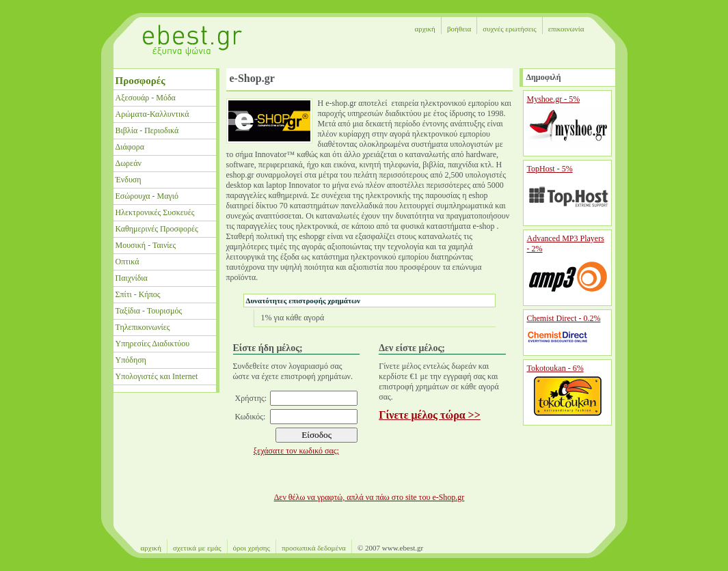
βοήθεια (459, 29)
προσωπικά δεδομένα (314, 548)
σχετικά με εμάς (197, 548)
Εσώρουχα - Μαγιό (147, 196)
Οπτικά (127, 262)
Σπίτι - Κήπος (138, 294)
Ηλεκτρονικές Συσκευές (155, 212)
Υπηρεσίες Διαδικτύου (153, 344)
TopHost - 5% (550, 169)
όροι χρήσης (252, 548)
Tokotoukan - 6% (555, 368)
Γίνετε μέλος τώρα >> (430, 415)
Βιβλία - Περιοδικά (147, 130)
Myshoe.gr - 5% (554, 99)
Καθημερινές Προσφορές (157, 229)
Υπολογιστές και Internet (157, 376)
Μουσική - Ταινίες (146, 245)
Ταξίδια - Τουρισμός (149, 311)
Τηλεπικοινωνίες (143, 327)
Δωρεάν (129, 163)
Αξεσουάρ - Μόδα (146, 98)
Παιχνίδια (132, 278)
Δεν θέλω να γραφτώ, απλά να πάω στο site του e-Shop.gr (369, 497)
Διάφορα (130, 147)
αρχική (424, 29)
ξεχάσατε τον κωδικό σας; (296, 451)
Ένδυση (129, 180)
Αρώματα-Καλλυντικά (152, 114)
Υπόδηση (131, 360)
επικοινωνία (566, 29)
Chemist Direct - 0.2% (564, 318)
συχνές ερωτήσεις (509, 29)
